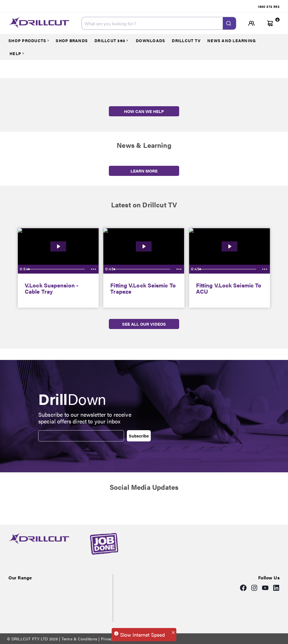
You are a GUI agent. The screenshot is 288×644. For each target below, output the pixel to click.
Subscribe (139, 436)
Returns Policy (142, 639)
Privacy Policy (114, 639)
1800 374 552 (269, 6)
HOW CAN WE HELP (144, 111)
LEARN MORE (144, 171)
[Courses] (31, 40)
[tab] (269, 6)
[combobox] (159, 23)
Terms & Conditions (79, 639)
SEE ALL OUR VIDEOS (144, 324)
